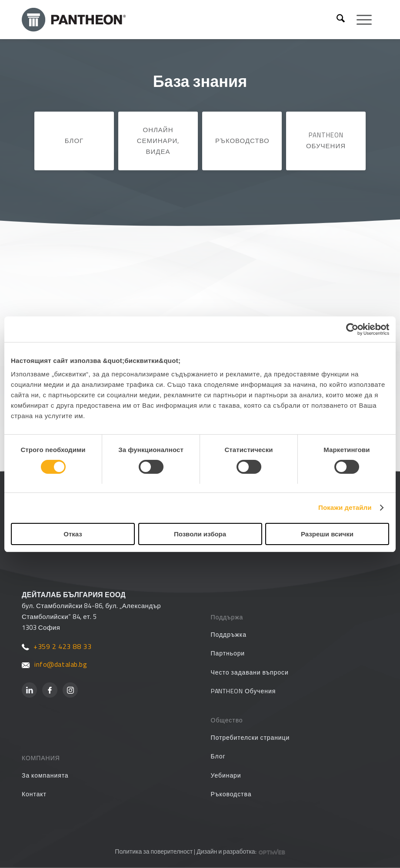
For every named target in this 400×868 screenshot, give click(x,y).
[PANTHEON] (180, 20)
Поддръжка (229, 634)
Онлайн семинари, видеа (158, 141)
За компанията (45, 775)
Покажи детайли (345, 507)
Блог (74, 141)
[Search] (341, 20)
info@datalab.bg (55, 664)
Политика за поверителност (154, 851)
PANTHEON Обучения (326, 140)
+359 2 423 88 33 (57, 646)
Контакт (34, 794)
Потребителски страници (250, 737)
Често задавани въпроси (250, 672)
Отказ (73, 534)
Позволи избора (200, 534)
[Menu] (360, 20)
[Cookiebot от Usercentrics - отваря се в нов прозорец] (351, 329)
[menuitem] (341, 20)
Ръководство (242, 141)
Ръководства (231, 794)
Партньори (228, 653)
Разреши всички (327, 534)
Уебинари (226, 775)
